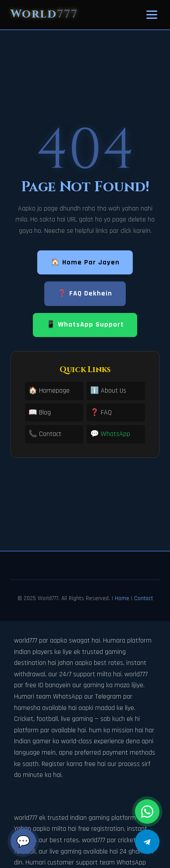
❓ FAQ (101, 413)
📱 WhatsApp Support (85, 325)
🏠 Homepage (49, 391)
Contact (143, 598)
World (44, 14)
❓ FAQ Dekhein (85, 293)
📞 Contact (45, 434)
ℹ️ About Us (108, 391)
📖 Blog (40, 413)
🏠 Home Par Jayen (85, 262)
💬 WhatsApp (110, 434)
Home (122, 598)
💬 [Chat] (23, 841)
